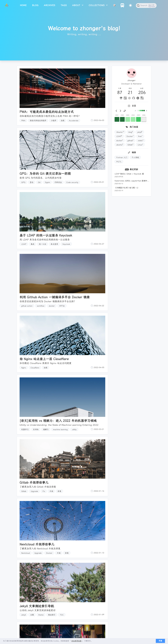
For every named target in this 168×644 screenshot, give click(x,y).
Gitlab (24, 491)
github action (27, 306)
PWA (23, 121)
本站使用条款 (76, 641)
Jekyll (23, 615)
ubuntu (120, 144)
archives (50, 5)
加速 (63, 121)
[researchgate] (125, 98)
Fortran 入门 (122, 157)
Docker (49, 553)
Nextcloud (26, 553)
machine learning (60, 429)
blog (35, 5)
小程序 (54, 121)
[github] (134, 98)
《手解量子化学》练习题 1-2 (126, 188)
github (130, 140)
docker (52, 306)
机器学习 (25, 429)
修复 (59, 491)
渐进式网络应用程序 (38, 121)
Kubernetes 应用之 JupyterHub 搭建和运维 (133, 181)
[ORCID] (129, 98)
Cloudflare (35, 368)
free (140, 136)
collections (97, 5)
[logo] (7, 5)
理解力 (46, 429)
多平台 (62, 306)
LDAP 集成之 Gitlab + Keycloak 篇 (129, 174)
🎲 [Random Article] (115, 5)
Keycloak (66, 244)
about (77, 5)
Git (39, 182)
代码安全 (58, 182)
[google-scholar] (121, 98)
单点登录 (54, 244)
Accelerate (74, 121)
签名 (32, 182)
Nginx (24, 368)
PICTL (119, 162)
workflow (41, 306)
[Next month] (120, 111)
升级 (51, 491)
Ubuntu (120, 132)
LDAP (24, 244)
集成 (33, 244)
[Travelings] (122, 7)
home (23, 5)
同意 (160, 641)
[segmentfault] (142, 98)
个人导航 (135, 157)
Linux (140, 144)
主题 (32, 615)
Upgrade (34, 491)
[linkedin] (138, 98)
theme (41, 615)
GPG (23, 182)
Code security (72, 182)
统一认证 (43, 244)
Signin (47, 182)
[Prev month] (116, 111)
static (141, 140)
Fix (44, 491)
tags (64, 5)
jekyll (140, 132)
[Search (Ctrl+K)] (146, 6)
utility (74, 429)
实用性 (36, 429)
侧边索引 (52, 615)
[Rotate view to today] (125, 111)
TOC (62, 615)
